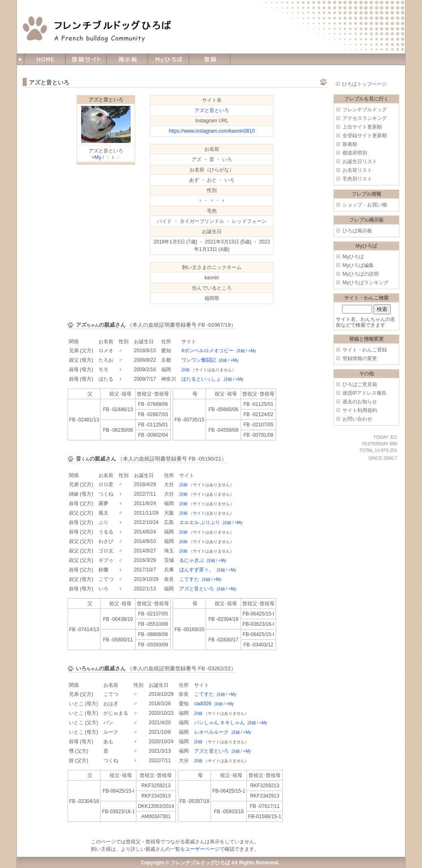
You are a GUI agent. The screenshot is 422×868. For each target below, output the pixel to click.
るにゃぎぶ (192, 560)
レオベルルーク (211, 732)
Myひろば (353, 257)
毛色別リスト (357, 179)
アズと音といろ (106, 100)
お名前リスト (357, 170)
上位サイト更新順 (362, 127)
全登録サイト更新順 (365, 136)
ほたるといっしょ (201, 379)
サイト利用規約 (360, 410)
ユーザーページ (202, 849)
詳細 (241, 351)
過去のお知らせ (360, 402)
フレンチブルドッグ (365, 110)
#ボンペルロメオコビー (207, 351)
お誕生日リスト (360, 161)
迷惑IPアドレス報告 (365, 393)
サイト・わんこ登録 (365, 350)
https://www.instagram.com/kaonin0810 (212, 131)
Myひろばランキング (366, 283)
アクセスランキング (365, 118)
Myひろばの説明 (361, 274)
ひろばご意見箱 (360, 384)
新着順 (350, 144)
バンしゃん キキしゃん (219, 723)
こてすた (189, 579)
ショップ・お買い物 (365, 205)
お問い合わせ (357, 419)
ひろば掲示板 (357, 231)
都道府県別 (355, 153)
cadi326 (203, 704)
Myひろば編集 (358, 265)
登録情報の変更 (360, 358)
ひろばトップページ (364, 84)
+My (96, 157)
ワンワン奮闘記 (199, 360)
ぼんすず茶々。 (197, 570)
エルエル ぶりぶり (200, 522)
